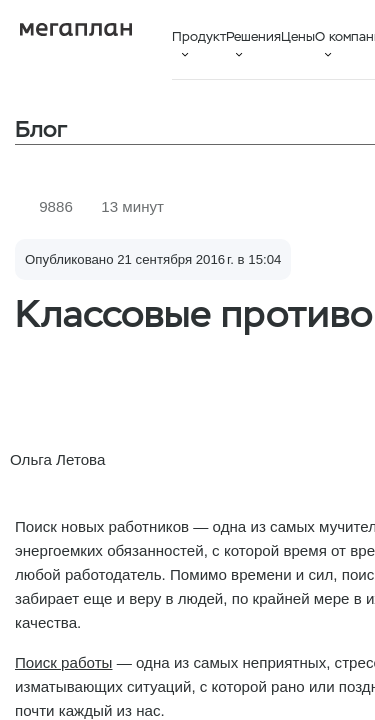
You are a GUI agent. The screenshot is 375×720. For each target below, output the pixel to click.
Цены (298, 36)
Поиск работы (63, 662)
